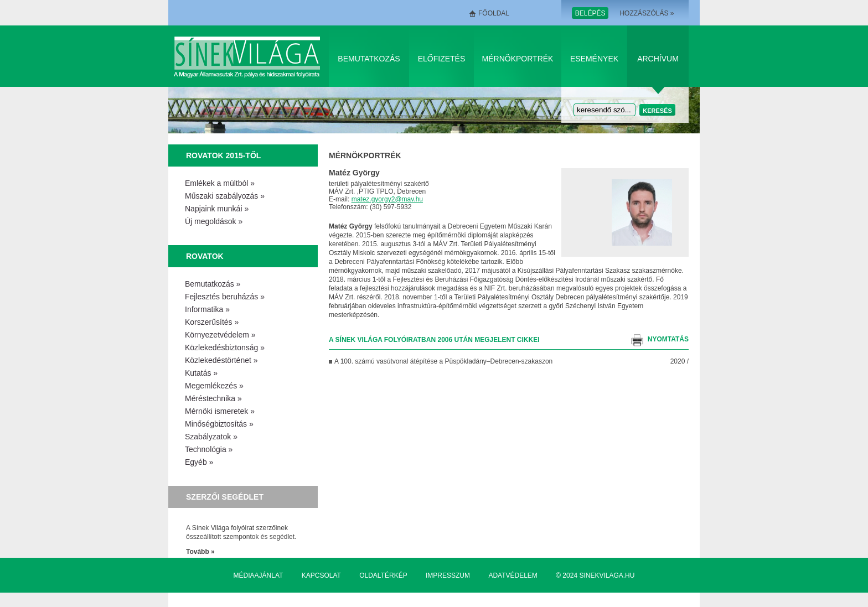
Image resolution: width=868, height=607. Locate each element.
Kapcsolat (321, 575)
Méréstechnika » (213, 398)
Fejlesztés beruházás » (225, 297)
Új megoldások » (214, 221)
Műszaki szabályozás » (225, 196)
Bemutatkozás (369, 59)
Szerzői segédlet (225, 497)
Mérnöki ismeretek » (220, 411)
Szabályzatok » (211, 437)
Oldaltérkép (383, 575)
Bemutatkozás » (213, 284)
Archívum (658, 59)
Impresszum (448, 575)
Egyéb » (199, 462)
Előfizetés (442, 59)
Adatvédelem (513, 575)
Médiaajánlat (259, 575)
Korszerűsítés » (212, 322)
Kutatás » (201, 373)
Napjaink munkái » (217, 209)
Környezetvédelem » (220, 335)
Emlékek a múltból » (220, 183)
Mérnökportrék (518, 59)
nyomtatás (668, 339)
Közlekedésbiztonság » (225, 347)
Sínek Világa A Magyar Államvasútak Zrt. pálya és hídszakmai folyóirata (249, 56)
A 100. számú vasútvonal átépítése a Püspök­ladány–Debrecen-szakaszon (443, 361)
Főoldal (494, 13)
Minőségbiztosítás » (219, 424)
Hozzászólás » (647, 13)
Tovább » (200, 552)
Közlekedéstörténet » (221, 360)
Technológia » (209, 449)
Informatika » (207, 309)
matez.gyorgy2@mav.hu (387, 199)
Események (594, 59)
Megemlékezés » (214, 386)
